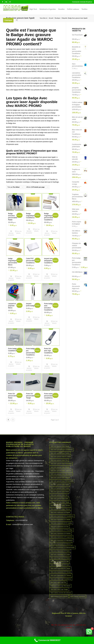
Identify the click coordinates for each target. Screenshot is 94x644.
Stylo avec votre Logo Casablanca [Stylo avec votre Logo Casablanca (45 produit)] (61, 579)
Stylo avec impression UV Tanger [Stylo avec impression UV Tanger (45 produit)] (60, 568)
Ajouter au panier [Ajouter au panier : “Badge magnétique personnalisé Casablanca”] (47, 233)
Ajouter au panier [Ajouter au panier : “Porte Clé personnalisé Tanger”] (29, 411)
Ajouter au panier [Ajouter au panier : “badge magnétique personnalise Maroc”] (11, 278)
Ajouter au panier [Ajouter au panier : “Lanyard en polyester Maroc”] (11, 321)
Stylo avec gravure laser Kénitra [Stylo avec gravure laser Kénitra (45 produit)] (60, 467)
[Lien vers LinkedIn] (6, 2)
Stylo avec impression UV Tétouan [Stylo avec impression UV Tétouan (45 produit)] (61, 575)
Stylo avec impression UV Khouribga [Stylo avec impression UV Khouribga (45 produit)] (62, 530)
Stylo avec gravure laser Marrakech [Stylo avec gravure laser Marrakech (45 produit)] (61, 474)
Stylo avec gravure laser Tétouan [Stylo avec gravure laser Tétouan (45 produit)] (60, 509)
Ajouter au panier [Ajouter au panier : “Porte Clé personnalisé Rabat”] (11, 411)
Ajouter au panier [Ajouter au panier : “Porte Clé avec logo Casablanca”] (47, 366)
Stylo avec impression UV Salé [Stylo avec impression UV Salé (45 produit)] (60, 565)
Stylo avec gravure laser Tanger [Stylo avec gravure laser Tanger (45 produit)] (60, 502)
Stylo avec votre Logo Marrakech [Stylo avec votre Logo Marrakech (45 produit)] (60, 586)
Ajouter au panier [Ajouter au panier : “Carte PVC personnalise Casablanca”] (29, 276)
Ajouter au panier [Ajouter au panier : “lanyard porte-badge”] (29, 319)
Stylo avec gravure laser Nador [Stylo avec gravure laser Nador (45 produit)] (60, 485)
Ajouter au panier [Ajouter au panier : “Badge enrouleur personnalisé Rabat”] (11, 233)
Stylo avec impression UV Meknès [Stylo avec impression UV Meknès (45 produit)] (61, 544)
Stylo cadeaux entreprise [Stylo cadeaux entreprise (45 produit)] (78, 596)
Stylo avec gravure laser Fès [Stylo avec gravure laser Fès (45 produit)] (59, 460)
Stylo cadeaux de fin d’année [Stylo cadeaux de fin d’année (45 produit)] (59, 596)
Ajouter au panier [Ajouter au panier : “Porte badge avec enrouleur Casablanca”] (47, 323)
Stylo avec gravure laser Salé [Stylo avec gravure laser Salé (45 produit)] (59, 499)
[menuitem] (10, 9)
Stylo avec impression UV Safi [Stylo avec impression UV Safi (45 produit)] (60, 561)
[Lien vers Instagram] (10, 2)
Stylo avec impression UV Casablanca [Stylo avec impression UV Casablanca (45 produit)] (62, 516)
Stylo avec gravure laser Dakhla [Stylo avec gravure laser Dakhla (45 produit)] (60, 453)
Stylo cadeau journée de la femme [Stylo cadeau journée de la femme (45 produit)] (61, 593)
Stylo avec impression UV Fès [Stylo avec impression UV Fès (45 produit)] (60, 526)
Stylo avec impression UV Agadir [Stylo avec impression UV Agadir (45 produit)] (60, 512)
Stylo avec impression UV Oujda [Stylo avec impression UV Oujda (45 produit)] (60, 554)
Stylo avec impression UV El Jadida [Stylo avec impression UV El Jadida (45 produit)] (61, 523)
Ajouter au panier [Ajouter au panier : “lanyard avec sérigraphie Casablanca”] (47, 276)
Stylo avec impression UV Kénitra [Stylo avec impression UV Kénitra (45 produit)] (61, 533)
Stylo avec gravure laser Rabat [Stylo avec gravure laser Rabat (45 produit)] (60, 492)
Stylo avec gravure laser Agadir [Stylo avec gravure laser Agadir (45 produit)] (60, 446)
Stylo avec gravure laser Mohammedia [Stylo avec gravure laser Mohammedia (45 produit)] (62, 481)
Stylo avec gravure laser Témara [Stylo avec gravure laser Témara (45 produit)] (60, 505)
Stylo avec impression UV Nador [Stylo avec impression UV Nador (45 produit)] (60, 551)
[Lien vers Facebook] (3, 2)
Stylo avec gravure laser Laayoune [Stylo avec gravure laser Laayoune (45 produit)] (61, 471)
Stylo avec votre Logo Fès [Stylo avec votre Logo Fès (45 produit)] (58, 582)
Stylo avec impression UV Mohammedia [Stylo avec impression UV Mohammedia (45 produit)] (62, 547)
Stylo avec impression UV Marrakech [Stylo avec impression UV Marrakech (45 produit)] (62, 540)
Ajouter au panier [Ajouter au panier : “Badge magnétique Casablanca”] (29, 231)
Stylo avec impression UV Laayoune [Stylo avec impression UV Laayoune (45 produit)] (61, 537)
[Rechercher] (17, 20)
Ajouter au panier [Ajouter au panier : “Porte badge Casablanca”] (11, 364)
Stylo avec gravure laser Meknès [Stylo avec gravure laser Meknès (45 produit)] (60, 478)
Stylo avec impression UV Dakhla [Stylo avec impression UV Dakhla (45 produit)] (61, 519)
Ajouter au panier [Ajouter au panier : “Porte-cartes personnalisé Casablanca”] (47, 411)
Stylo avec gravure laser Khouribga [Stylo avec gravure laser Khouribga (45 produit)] (61, 464)
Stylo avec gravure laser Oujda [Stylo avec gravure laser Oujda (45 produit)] (60, 488)
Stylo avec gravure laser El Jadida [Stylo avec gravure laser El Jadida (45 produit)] (61, 457)
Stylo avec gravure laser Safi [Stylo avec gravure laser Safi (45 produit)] (59, 495)
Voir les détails (18, 232)
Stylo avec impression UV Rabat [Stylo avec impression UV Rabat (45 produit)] (60, 558)
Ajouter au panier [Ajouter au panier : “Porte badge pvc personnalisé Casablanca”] (29, 368)
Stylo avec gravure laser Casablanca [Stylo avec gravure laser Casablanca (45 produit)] (62, 450)
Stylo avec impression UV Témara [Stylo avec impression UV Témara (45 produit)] (61, 572)
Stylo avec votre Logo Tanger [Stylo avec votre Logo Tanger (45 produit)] (59, 589)
